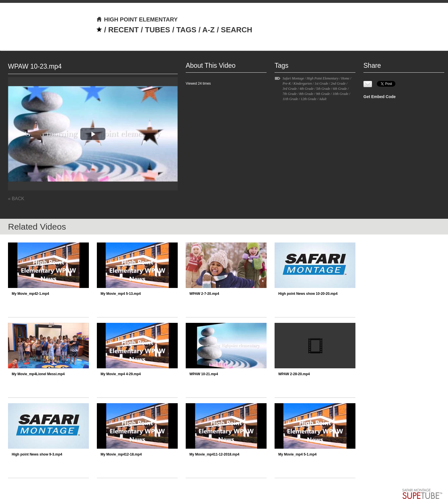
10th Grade (340, 94)
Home (345, 78)
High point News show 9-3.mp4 (37, 454)
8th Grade (306, 94)
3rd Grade (290, 89)
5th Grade (323, 89)
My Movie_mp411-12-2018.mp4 (214, 454)
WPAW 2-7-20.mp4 (204, 294)
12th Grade (308, 99)
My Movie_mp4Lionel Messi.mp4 (38, 374)
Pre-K (287, 84)
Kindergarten (303, 84)
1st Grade (321, 84)
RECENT (124, 30)
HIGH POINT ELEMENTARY (137, 19)
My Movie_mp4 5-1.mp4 (297, 454)
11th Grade (290, 99)
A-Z (208, 30)
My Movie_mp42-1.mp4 (30, 294)
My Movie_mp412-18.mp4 (121, 454)
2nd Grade (338, 84)
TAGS (186, 30)
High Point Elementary (322, 78)
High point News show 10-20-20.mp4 (308, 294)
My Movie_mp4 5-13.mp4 (121, 294)
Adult (323, 99)
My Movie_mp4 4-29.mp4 (121, 374)
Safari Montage (293, 78)
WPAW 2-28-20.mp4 (294, 374)
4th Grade (306, 89)
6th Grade (340, 89)
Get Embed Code (380, 97)
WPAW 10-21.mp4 (204, 374)
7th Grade (290, 94)
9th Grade (323, 94)
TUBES (157, 30)
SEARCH (237, 30)
